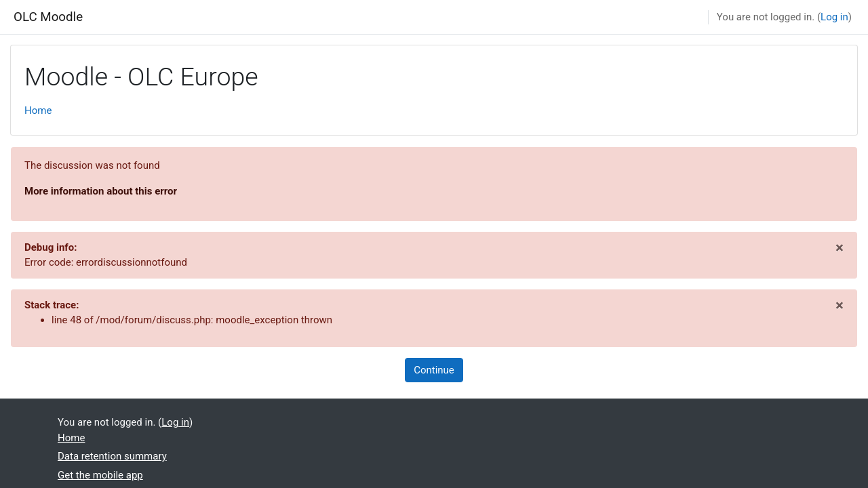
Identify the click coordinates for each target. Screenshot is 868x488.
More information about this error (101, 191)
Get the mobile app (100, 475)
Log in (834, 17)
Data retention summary (112, 456)
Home (38, 110)
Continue (434, 370)
